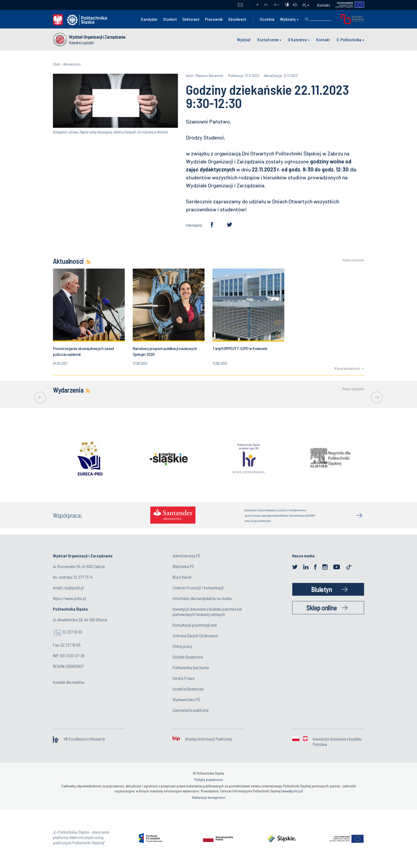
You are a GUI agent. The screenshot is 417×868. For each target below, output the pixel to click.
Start (57, 64)
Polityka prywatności (208, 780)
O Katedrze (297, 40)
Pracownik (214, 19)
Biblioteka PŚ (183, 566)
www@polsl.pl (292, 791)
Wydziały (288, 19)
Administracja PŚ (186, 556)
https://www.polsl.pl (69, 598)
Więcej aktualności (347, 368)
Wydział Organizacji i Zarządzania (97, 37)
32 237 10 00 (72, 632)
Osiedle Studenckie (188, 657)
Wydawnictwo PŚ (186, 699)
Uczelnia (267, 19)
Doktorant (191, 19)
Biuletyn (322, 589)
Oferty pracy (182, 646)
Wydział (244, 40)
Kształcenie (268, 40)
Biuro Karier (182, 577)
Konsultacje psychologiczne (195, 625)
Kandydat (149, 19)
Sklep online (322, 608)
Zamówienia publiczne (191, 710)
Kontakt (324, 5)
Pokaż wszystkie (353, 260)
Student (170, 19)
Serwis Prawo (184, 678)
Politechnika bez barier (191, 667)
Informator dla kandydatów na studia (202, 598)
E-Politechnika (349, 40)
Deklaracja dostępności (209, 797)
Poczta (240, 5)
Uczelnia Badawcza (188, 689)
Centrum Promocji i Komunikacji (198, 588)
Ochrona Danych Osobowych (195, 635)
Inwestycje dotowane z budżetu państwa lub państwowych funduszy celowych (207, 612)
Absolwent (237, 19)
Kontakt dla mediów (69, 682)
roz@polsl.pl (74, 588)
